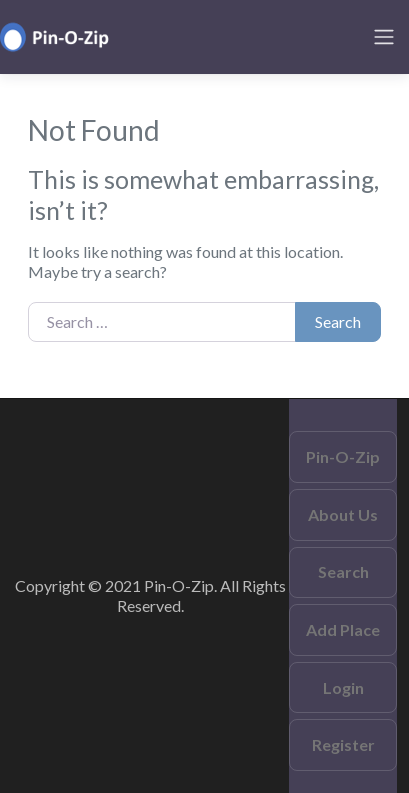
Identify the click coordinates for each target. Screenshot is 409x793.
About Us (343, 514)
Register (343, 744)
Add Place (343, 629)
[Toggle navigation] (384, 37)
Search (338, 321)
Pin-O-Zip (343, 456)
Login (343, 687)
